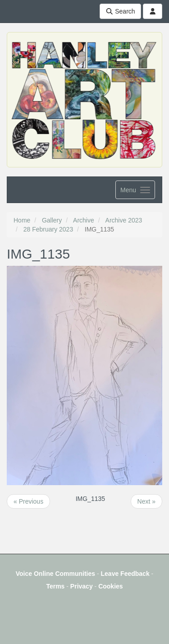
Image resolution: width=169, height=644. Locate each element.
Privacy (82, 586)
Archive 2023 (124, 220)
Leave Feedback (125, 574)
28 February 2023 (48, 229)
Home (22, 220)
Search (120, 11)
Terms (55, 586)
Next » (146, 501)
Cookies (110, 586)
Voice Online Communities (55, 574)
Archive (84, 220)
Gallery (52, 220)
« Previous (28, 501)
